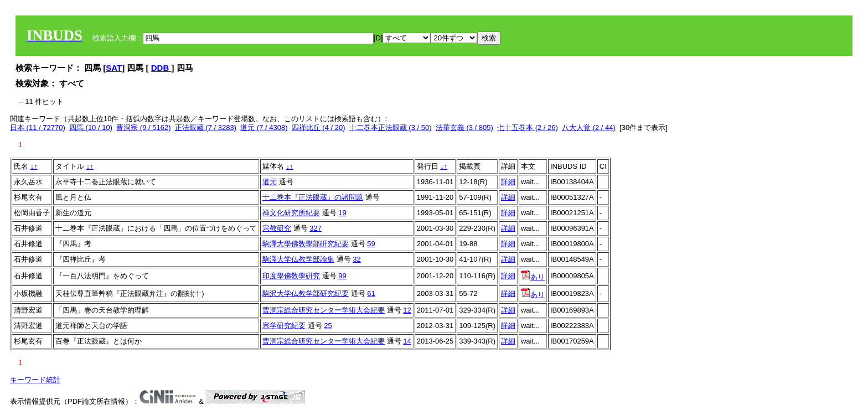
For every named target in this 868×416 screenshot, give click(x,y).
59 (371, 244)
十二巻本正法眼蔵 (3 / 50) (391, 128)
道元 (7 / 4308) (264, 128)
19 (342, 213)
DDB (161, 68)
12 (407, 310)
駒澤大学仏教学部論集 (298, 259)
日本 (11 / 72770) (38, 128)
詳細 (508, 182)
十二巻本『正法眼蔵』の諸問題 (313, 197)
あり (533, 277)
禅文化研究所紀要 (291, 213)
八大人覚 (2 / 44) (589, 128)
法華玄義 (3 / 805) (464, 128)
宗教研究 (277, 228)
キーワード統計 (35, 380)
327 (316, 228)
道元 (270, 182)
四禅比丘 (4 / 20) (319, 128)
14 (407, 341)
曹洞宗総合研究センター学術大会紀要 (324, 310)
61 (371, 293)
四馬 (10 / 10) (91, 128)
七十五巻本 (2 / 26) (528, 128)
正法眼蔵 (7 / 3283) (206, 128)
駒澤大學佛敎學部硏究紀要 (306, 244)
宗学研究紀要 (284, 326)
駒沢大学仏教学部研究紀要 (306, 293)
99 (342, 276)
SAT (114, 68)
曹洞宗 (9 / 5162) (143, 128)
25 (328, 326)
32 (356, 259)
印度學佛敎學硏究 (291, 276)
